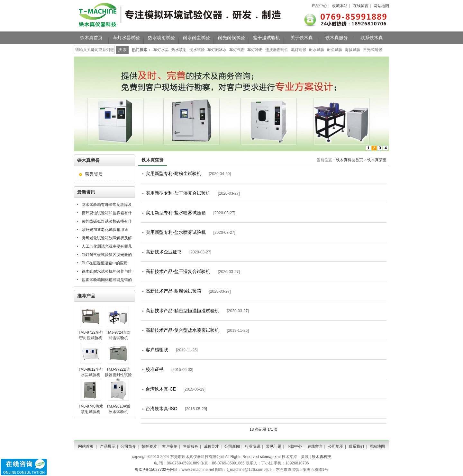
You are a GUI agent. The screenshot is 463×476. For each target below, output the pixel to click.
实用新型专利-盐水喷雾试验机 (176, 232)
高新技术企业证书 (164, 252)
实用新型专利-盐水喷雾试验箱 (176, 213)
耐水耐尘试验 (196, 38)
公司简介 (128, 446)
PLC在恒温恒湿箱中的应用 (105, 263)
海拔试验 (353, 50)
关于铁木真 (302, 38)
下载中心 (294, 446)
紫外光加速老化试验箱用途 (105, 230)
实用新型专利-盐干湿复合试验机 (178, 193)
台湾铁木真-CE (161, 389)
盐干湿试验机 (267, 38)
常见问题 (274, 446)
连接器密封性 (277, 50)
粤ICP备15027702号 (152, 470)
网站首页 (86, 446)
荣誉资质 (94, 174)
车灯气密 (237, 50)
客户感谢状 (157, 350)
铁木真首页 (91, 38)
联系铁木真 (372, 38)
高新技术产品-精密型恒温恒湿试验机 (182, 311)
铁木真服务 (337, 38)
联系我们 (356, 446)
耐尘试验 (335, 50)
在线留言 (361, 6)
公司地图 (336, 446)
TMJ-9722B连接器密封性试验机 (118, 375)
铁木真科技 (322, 457)
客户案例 (170, 446)
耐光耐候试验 (232, 38)
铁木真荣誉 (377, 160)
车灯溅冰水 (217, 50)
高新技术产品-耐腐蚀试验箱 (173, 291)
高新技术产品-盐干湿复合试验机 (178, 271)
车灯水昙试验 (126, 38)
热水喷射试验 (161, 38)
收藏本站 (340, 6)
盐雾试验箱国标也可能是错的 (107, 280)
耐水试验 (317, 50)
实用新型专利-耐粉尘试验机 (173, 173)
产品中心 (319, 6)
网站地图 (381, 6)
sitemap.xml (270, 457)
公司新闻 (232, 446)
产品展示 (108, 446)
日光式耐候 (373, 50)
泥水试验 (197, 50)
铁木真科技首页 (350, 160)
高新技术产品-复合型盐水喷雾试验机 (182, 330)
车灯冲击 (255, 50)
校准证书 (155, 369)
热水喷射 (179, 50)
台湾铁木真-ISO (162, 409)
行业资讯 (253, 446)
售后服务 (191, 446)
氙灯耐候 (299, 50)
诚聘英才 (211, 446)
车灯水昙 (161, 50)
